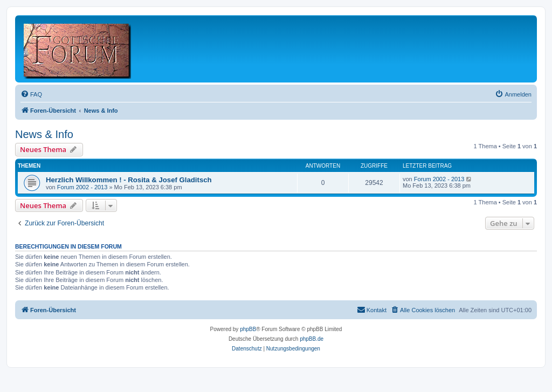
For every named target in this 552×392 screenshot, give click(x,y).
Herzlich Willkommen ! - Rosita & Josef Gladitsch (129, 180)
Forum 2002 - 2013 (82, 187)
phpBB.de (312, 339)
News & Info (44, 134)
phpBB (248, 329)
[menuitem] (31, 94)
